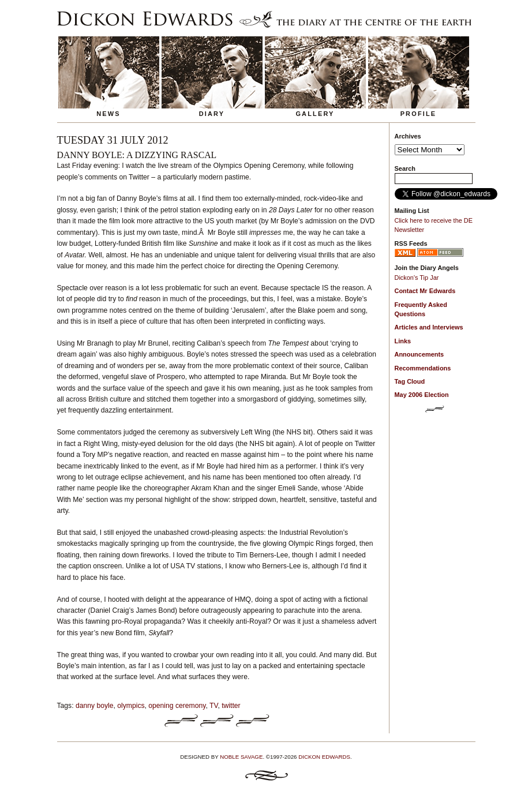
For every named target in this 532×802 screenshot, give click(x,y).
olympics (131, 706)
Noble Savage (241, 757)
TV (213, 706)
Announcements (419, 354)
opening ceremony (177, 706)
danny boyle (95, 706)
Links (403, 341)
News (108, 114)
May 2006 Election (422, 395)
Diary (212, 114)
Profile (419, 114)
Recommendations (423, 368)
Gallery (315, 114)
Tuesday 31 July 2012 (113, 140)
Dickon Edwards (324, 757)
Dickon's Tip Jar (417, 278)
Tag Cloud (410, 381)
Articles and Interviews (429, 327)
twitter (231, 706)
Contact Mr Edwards (425, 291)
